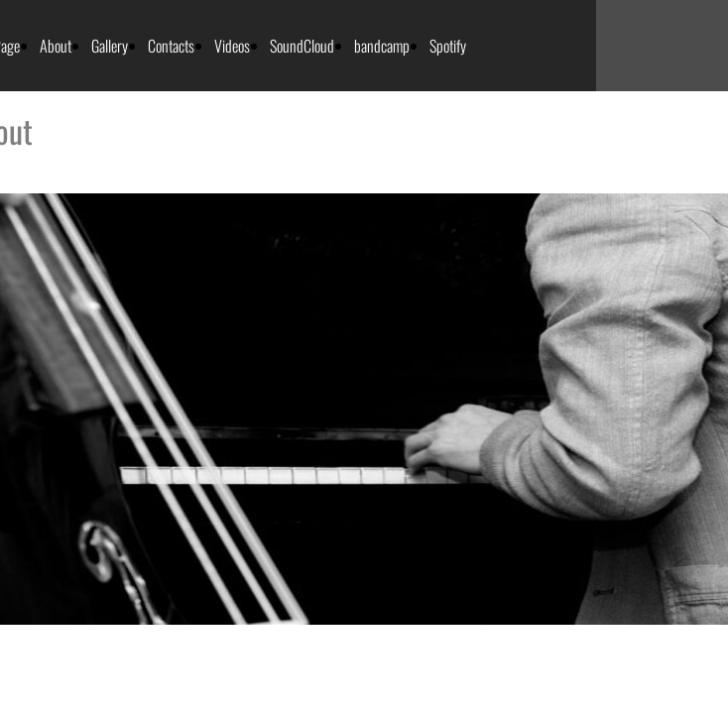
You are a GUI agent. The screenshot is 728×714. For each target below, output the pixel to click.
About (56, 46)
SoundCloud (302, 46)
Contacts (171, 46)
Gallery (110, 46)
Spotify (448, 46)
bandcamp (382, 46)
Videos (232, 46)
